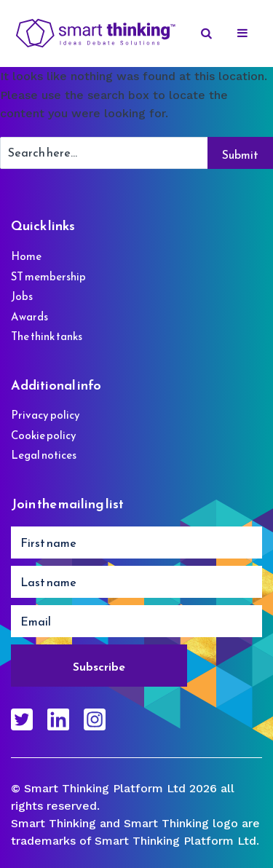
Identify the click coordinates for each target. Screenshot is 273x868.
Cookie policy (44, 435)
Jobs (22, 296)
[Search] (207, 33)
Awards (29, 316)
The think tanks (47, 336)
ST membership (48, 276)
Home (26, 256)
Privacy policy (45, 415)
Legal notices (44, 455)
